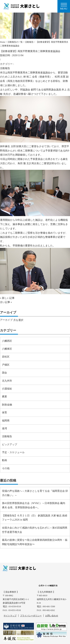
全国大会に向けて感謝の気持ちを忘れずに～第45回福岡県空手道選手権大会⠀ (35, 530)
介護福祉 (7, 389)
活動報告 (5, 68)
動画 (4, 460)
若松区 (6, 357)
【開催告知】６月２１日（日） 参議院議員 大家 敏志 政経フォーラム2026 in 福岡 (35, 518)
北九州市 (7, 381)
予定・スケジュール (13, 452)
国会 (4, 373)
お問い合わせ (52, 616)
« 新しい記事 (7, 298)
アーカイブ (6, 320)
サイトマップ (10, 616)
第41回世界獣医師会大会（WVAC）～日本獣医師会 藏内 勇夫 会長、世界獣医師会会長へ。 (34, 505)
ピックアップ (10, 444)
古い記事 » (6, 302)
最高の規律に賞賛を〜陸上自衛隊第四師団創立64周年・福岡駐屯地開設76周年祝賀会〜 (35, 542)
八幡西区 (7, 341)
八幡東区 (7, 349)
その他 (6, 468)
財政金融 (7, 405)
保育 (4, 413)
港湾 (4, 429)
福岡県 (6, 421)
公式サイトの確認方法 (48, 586)
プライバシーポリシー (31, 616)
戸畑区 (6, 365)
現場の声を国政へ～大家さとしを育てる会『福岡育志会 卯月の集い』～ (35, 493)
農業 (4, 397)
